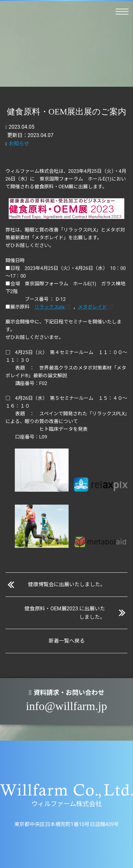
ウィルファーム (9, 13)
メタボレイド (92, 307)
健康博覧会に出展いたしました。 (67, 584)
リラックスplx (50, 307)
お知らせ (19, 144)
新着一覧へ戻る (67, 641)
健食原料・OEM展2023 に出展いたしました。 (65, 613)
